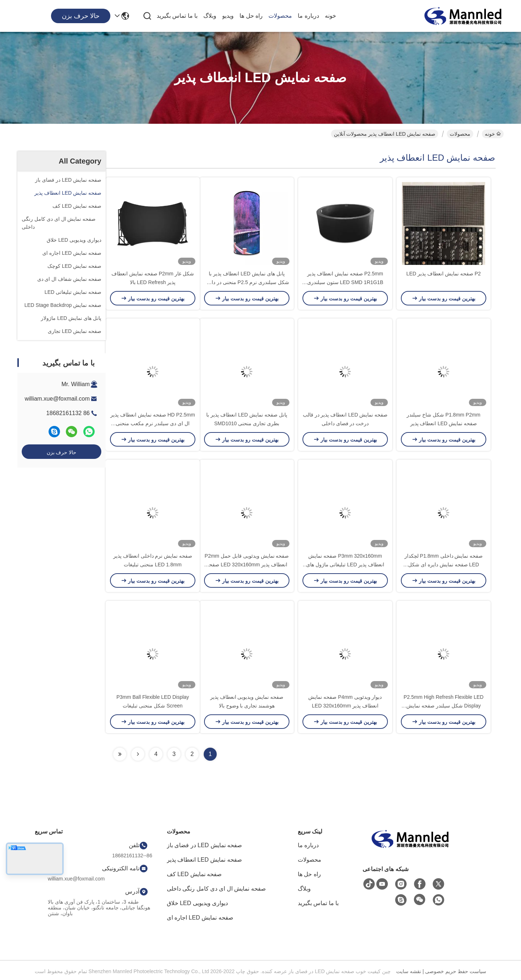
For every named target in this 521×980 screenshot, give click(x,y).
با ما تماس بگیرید (177, 16)
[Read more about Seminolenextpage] (138, 754)
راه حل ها (251, 16)
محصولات (280, 16)
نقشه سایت (409, 971)
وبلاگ (210, 16)
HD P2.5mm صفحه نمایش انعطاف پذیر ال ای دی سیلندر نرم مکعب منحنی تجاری (153, 423)
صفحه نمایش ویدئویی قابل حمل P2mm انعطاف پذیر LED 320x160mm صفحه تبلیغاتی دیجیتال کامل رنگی (247, 565)
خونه (331, 16)
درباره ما (308, 16)
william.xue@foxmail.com (57, 399)
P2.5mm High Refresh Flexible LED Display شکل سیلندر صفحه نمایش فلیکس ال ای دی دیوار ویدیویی (444, 706)
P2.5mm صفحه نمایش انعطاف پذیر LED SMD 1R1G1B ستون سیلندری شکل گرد (345, 282)
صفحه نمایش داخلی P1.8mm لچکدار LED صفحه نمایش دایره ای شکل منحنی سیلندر (444, 565)
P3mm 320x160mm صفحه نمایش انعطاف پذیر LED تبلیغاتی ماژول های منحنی (345, 565)
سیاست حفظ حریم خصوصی (456, 971)
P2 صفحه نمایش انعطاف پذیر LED (444, 274)
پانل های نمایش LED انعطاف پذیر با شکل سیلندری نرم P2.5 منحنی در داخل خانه (247, 282)
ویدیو (228, 16)
